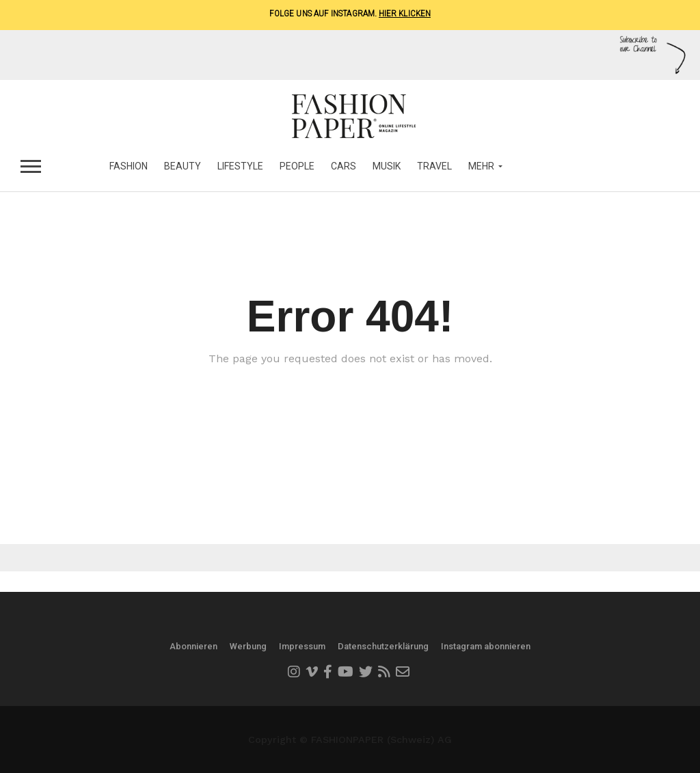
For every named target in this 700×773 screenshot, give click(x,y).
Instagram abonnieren (486, 646)
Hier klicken (405, 13)
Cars (344, 166)
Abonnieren (193, 646)
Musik (387, 166)
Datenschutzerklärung (383, 646)
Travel (434, 166)
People (297, 166)
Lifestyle (240, 166)
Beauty (183, 166)
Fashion (129, 166)
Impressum (302, 646)
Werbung (248, 646)
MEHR (481, 166)
